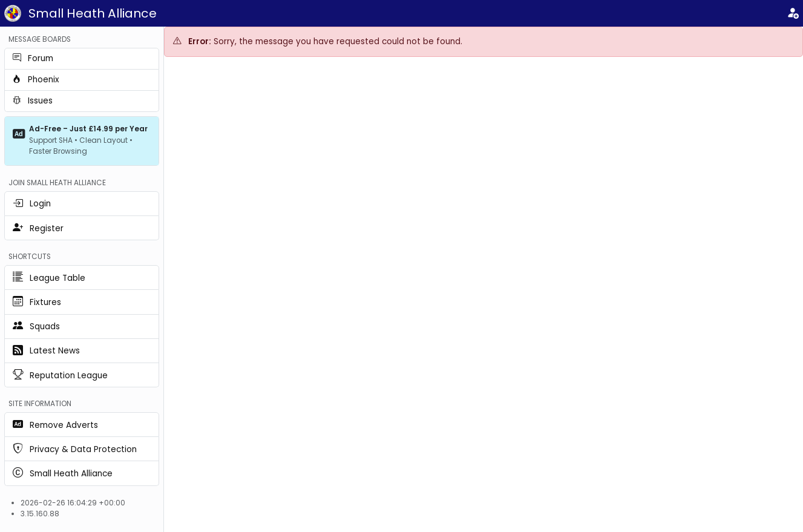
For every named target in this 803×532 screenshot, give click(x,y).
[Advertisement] (484, 158)
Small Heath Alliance (93, 13)
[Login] (793, 14)
